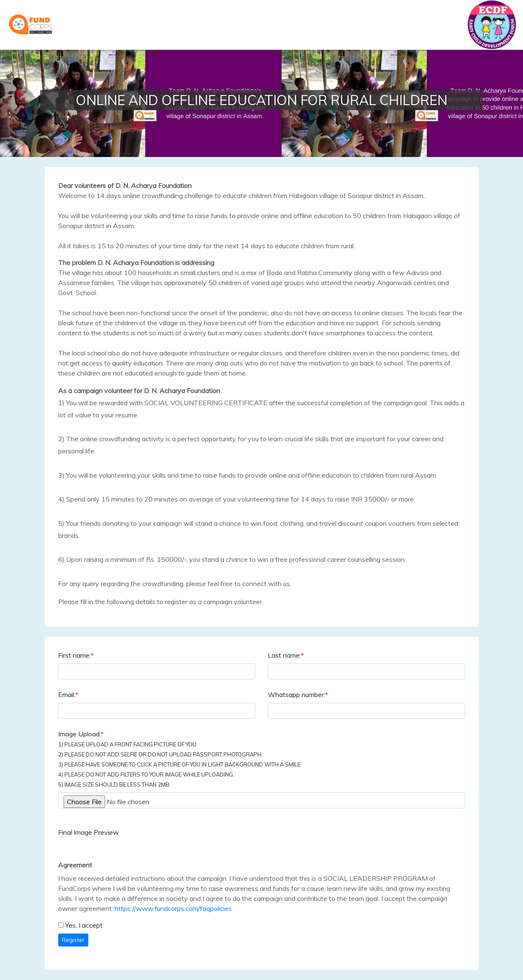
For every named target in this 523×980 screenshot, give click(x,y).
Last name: (286, 655)
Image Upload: (179, 759)
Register (73, 940)
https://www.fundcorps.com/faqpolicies (173, 908)
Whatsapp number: (298, 694)
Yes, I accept (84, 925)
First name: (76, 655)
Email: (68, 694)
